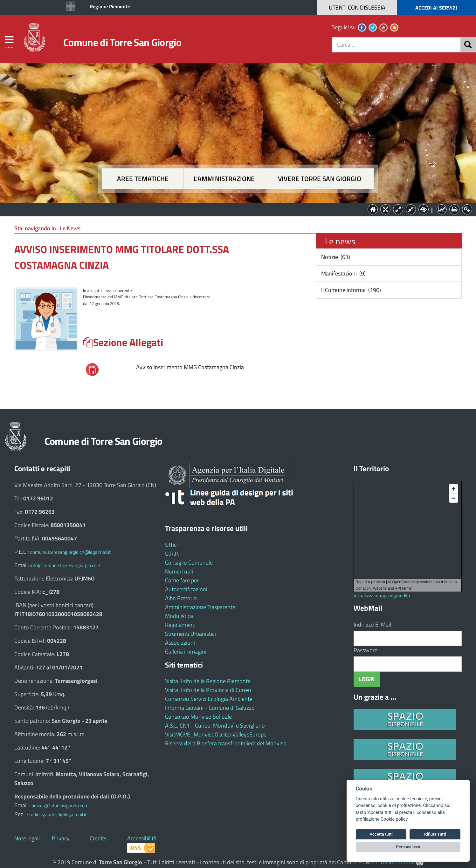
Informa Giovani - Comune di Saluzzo (210, 708)
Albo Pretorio (181, 598)
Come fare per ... (184, 580)
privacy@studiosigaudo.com (60, 806)
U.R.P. (172, 554)
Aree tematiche (143, 179)
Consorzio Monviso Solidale (198, 717)
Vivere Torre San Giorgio (320, 179)
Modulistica (179, 616)
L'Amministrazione (233, 209)
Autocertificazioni (186, 589)
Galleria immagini (186, 651)
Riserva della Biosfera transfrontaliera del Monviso (226, 743)
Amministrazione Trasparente (200, 607)
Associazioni (180, 643)
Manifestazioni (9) (343, 273)
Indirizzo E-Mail (372, 624)
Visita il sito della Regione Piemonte (208, 681)
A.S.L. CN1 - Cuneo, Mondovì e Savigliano (215, 726)
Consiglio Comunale (189, 563)
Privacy (61, 838)
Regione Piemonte (110, 6)
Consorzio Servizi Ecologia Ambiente (209, 699)
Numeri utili (179, 571)
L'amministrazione (224, 179)
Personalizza (408, 847)
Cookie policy (394, 819)
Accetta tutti (381, 834)
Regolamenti (180, 625)
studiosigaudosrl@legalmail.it (57, 814)
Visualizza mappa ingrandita (382, 596)
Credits (98, 838)
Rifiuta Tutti (435, 834)
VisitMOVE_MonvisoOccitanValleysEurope (216, 734)
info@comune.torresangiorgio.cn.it (65, 565)
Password (366, 650)
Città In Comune (395, 862)
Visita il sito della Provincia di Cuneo (208, 690)
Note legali (27, 838)
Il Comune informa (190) (350, 290)
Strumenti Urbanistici (190, 634)
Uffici (171, 545)
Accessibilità (142, 838)
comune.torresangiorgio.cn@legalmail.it (70, 552)
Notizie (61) (335, 257)
